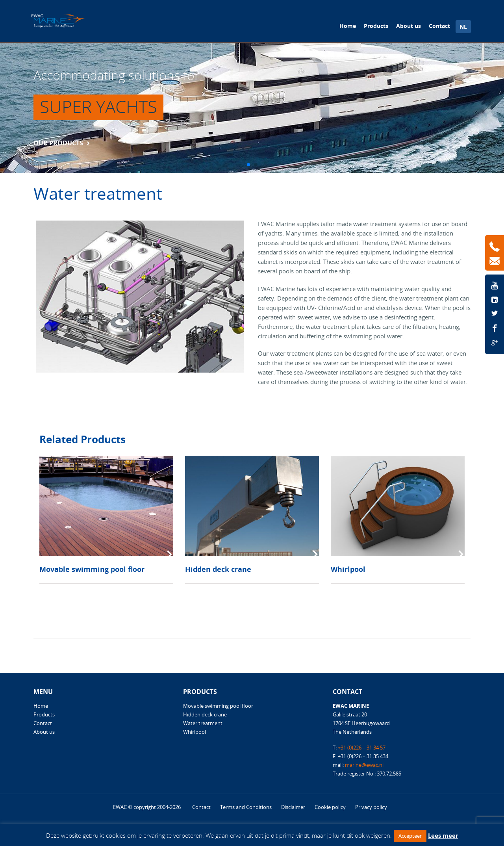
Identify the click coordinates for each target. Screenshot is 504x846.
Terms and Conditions (246, 807)
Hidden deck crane (218, 569)
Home (348, 26)
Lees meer (443, 835)
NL (463, 27)
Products (376, 26)
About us (409, 26)
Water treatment (203, 723)
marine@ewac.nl (364, 765)
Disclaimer (293, 807)
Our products (58, 143)
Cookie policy (330, 807)
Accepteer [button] (410, 836)
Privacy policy (371, 807)
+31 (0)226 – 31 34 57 (362, 748)
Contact (439, 26)
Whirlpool (348, 569)
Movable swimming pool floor (92, 569)
